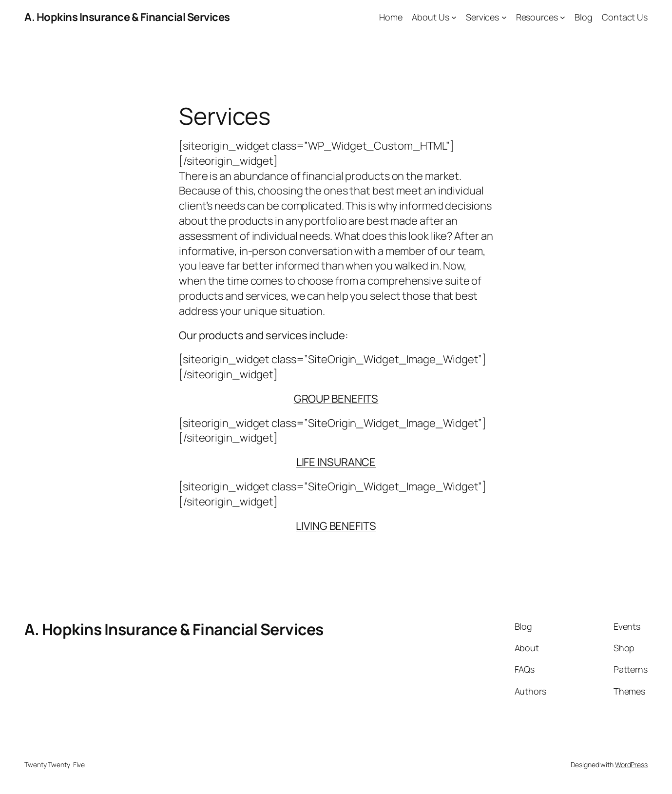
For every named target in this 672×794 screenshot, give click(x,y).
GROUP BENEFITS (336, 399)
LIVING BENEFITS (336, 526)
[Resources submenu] (563, 17)
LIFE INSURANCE (336, 462)
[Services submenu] (504, 17)
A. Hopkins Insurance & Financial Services (127, 17)
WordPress (631, 765)
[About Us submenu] (454, 17)
